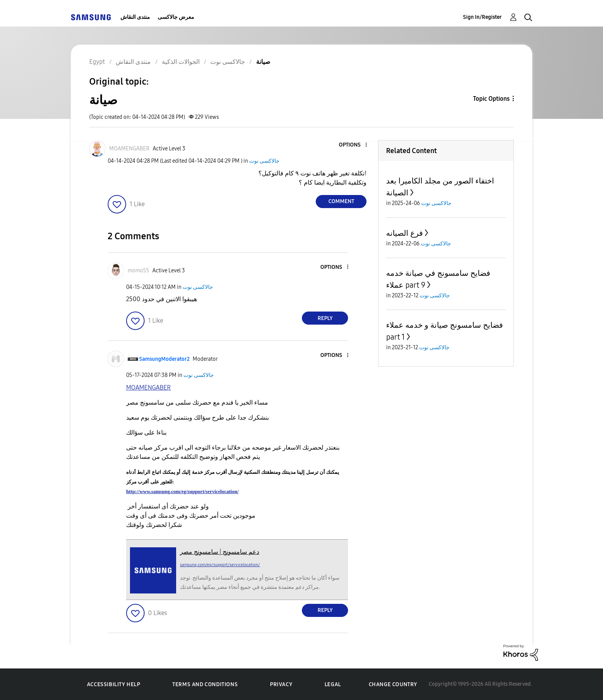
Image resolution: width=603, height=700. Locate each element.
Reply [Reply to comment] (325, 318)
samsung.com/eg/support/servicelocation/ (220, 565)
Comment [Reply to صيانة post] (341, 201)
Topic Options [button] (491, 99)
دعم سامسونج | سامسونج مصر (220, 552)
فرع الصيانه (405, 233)
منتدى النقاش (135, 17)
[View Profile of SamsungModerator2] (164, 359)
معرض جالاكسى (176, 17)
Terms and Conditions (205, 684)
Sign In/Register (482, 17)
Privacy (281, 684)
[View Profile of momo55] (138, 271)
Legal (333, 684)
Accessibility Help (114, 684)
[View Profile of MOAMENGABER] (129, 149)
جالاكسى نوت (264, 161)
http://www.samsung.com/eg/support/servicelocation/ (182, 491)
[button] (353, 145)
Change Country (393, 684)
